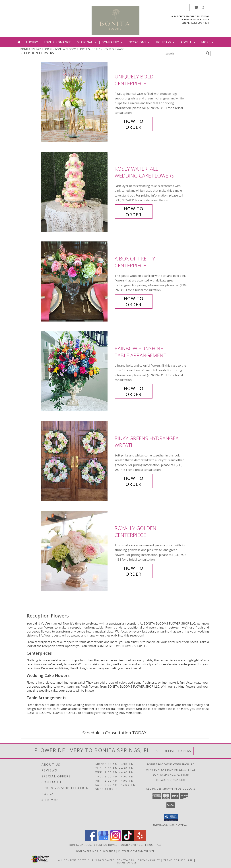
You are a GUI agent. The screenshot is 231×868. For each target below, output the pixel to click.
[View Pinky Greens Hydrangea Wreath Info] (77, 461)
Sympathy (113, 42)
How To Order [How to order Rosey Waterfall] (134, 212)
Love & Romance (57, 42)
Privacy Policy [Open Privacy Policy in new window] (149, 860)
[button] (199, 8)
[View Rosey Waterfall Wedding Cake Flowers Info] (77, 192)
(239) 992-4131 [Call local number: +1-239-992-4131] (200, 23)
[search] (208, 53)
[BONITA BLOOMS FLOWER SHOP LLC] (116, 21)
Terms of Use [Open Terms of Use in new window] (127, 862)
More (208, 42)
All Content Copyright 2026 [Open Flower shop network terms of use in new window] (80, 860)
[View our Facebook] (91, 840)
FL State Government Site (137, 851)
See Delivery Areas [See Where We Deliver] (174, 751)
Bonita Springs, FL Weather (96, 851)
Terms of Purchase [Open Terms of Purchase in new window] (178, 860)
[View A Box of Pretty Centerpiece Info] (77, 282)
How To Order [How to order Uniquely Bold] (134, 124)
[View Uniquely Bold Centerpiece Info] (77, 102)
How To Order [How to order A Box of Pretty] (134, 301)
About (188, 42)
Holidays (166, 42)
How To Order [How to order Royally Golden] (134, 571)
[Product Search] (185, 53)
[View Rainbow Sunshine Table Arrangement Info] (77, 371)
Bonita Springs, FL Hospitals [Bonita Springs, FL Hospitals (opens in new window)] (141, 845)
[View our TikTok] (128, 840)
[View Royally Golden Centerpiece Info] (77, 551)
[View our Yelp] (140, 840)
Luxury (32, 42)
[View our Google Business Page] (103, 840)
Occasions (140, 42)
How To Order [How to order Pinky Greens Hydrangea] (134, 481)
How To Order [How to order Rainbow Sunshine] (134, 391)
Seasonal (87, 42)
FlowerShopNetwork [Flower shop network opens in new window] (118, 860)
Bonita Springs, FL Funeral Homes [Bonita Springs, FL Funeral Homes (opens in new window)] (94, 845)
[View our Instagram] (115, 840)
